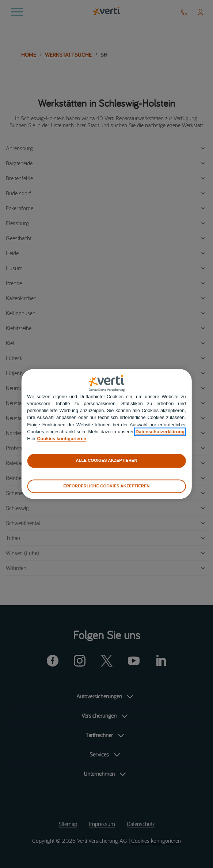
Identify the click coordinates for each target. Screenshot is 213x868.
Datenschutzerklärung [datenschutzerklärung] (160, 432)
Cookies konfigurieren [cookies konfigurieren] (62, 439)
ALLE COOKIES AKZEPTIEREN (106, 461)
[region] (106, 434)
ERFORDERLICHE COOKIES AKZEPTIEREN (106, 486)
